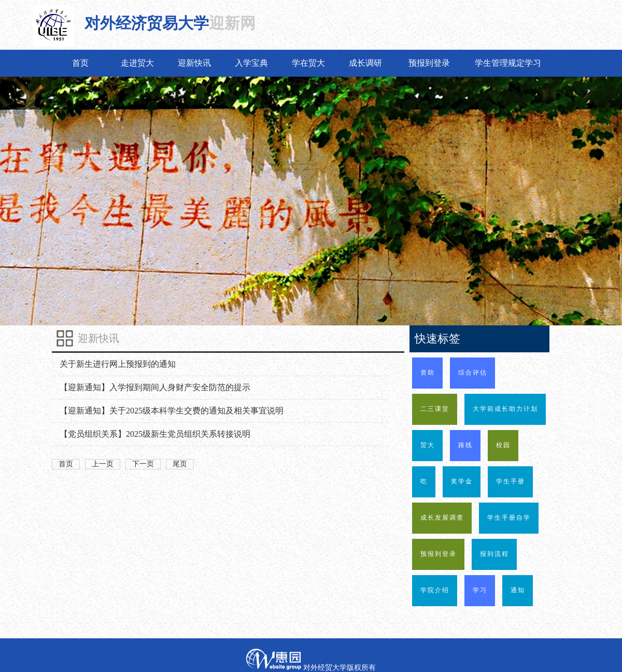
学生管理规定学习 (508, 63)
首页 (80, 63)
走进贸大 (137, 63)
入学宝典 (251, 63)
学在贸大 (308, 63)
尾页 (180, 464)
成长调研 (365, 63)
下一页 (143, 464)
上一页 (103, 464)
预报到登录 (429, 63)
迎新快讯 (194, 63)
